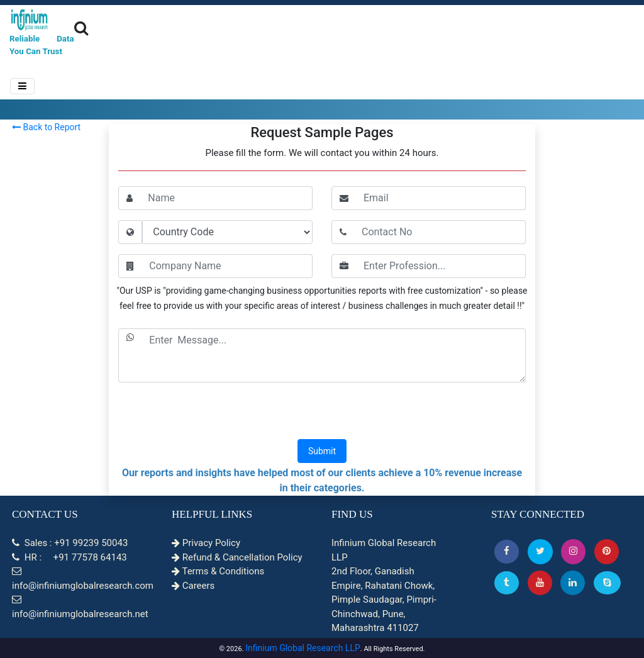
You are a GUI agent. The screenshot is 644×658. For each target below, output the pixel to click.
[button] (507, 551)
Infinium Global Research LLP (303, 648)
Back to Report (46, 127)
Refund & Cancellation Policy (237, 557)
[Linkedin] (573, 583)
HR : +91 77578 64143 (69, 557)
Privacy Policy (206, 543)
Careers (193, 586)
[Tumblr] (507, 583)
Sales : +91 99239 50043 (70, 543)
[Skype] (607, 583)
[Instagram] (573, 551)
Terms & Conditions (218, 571)
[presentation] (322, 412)
